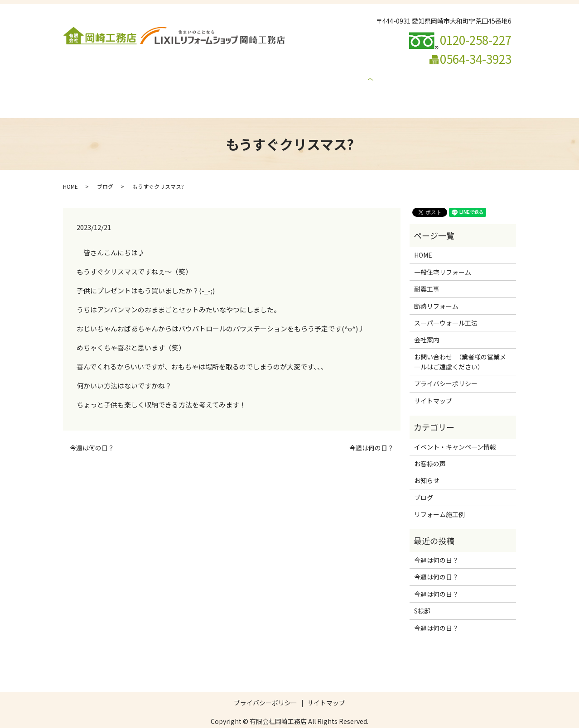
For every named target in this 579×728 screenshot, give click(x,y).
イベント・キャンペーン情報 (310, 89)
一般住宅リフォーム (160, 74)
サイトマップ (433, 383)
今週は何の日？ (92, 431)
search (367, 89)
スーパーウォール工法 (321, 74)
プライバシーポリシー (446, 366)
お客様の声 (430, 446)
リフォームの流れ (449, 74)
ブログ (250, 89)
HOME (77, 74)
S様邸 (422, 594)
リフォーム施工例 (388, 74)
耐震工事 (212, 74)
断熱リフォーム (257, 74)
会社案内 (109, 74)
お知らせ (427, 463)
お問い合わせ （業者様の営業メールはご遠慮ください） (149, 89)
